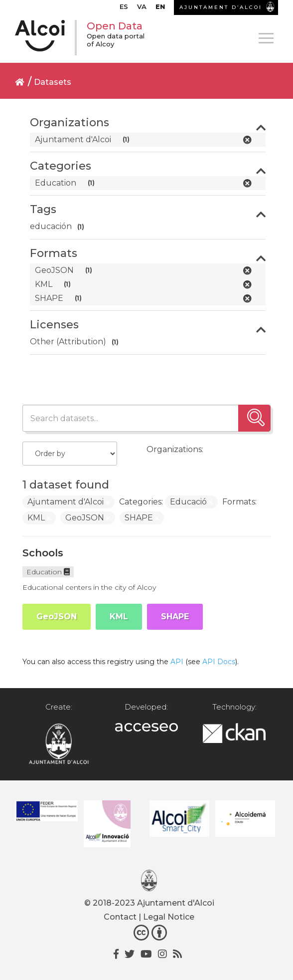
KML (119, 616)
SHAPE (175, 616)
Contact (120, 917)
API (177, 662)
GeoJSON (57, 616)
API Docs (219, 662)
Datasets (53, 82)
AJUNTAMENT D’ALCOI (221, 7)
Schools (43, 553)
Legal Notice (169, 917)
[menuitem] (124, 9)
